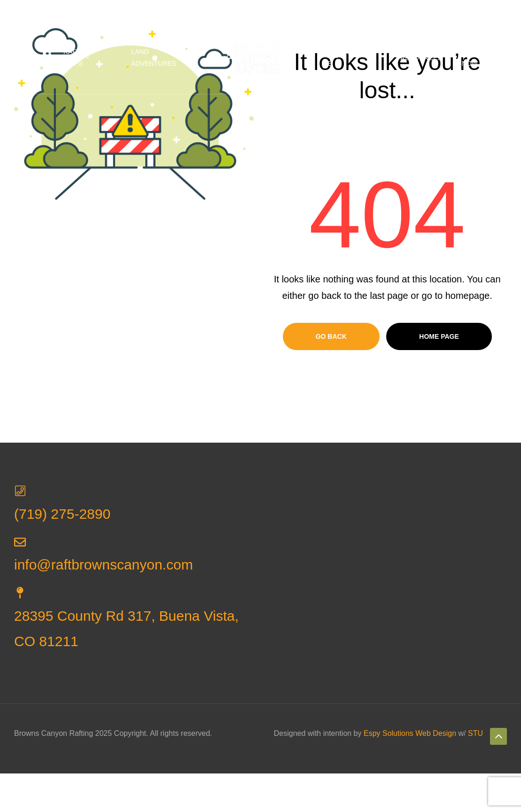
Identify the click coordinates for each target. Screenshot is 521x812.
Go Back (331, 336)
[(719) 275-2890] (20, 491)
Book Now (471, 58)
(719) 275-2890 (201, 11)
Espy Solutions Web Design (410, 733)
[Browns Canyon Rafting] (384, 573)
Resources (421, 58)
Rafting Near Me (347, 58)
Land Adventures (154, 58)
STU (475, 733)
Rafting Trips (78, 58)
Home (34, 58)
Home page (439, 336)
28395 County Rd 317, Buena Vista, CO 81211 (90, 11)
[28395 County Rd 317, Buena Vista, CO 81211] (20, 593)
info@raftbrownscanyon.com (285, 11)
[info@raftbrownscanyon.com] (20, 542)
